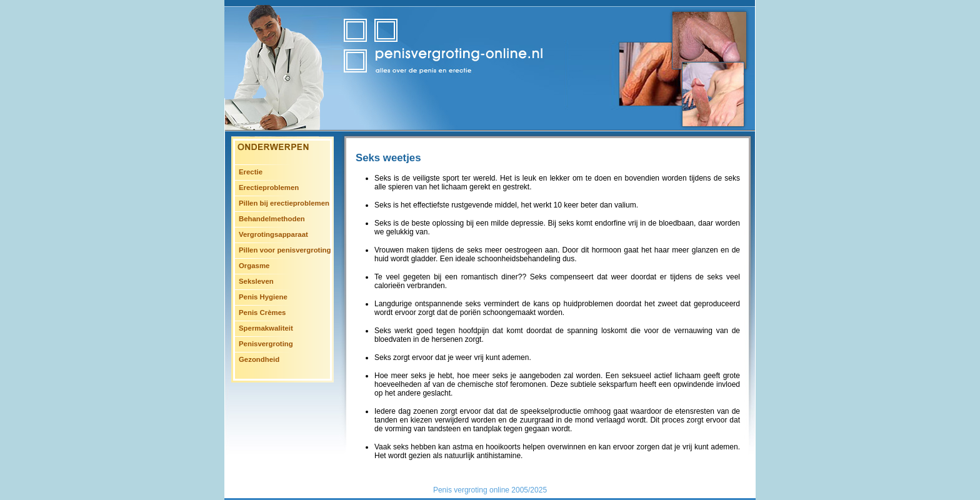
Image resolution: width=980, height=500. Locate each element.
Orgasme (254, 266)
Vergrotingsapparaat (273, 234)
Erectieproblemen (269, 187)
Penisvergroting (266, 344)
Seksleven (256, 281)
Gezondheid (259, 359)
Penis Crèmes (262, 312)
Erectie (251, 172)
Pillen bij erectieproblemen (284, 203)
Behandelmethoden (272, 219)
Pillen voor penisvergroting (285, 250)
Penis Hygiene (263, 297)
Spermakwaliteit (266, 328)
